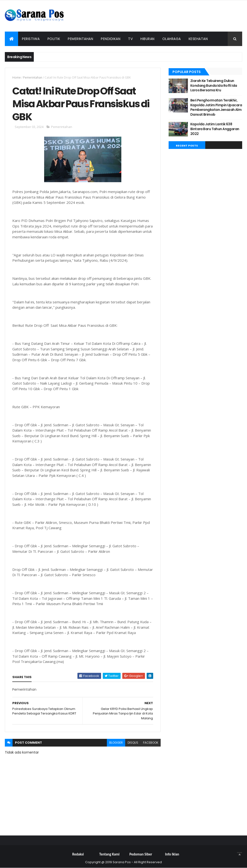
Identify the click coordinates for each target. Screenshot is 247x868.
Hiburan (148, 39)
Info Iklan (172, 854)
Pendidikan (111, 39)
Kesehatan (198, 39)
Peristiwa (31, 39)
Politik (54, 39)
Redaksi (78, 854)
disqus (133, 743)
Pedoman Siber (141, 854)
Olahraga (172, 39)
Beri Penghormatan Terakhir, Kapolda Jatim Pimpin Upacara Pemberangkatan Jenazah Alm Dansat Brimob (216, 107)
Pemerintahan (80, 39)
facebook (151, 743)
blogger (116, 743)
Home (17, 77)
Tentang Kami (110, 854)
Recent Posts (187, 146)
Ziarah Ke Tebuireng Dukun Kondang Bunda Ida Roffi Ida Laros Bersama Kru (214, 85)
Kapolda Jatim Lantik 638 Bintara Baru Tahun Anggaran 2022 (215, 129)
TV (130, 39)
